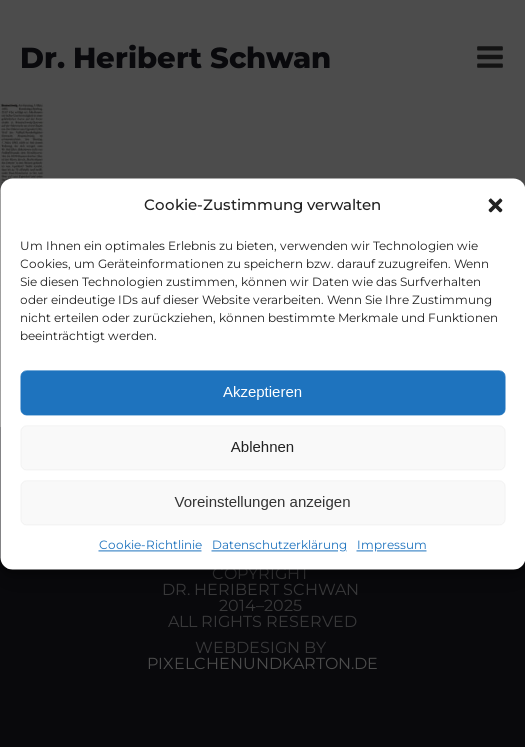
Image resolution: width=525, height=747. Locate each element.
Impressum (392, 544)
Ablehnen (262, 446)
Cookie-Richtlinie (150, 544)
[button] (495, 205)
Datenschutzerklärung (279, 544)
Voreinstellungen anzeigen (263, 501)
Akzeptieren (262, 391)
